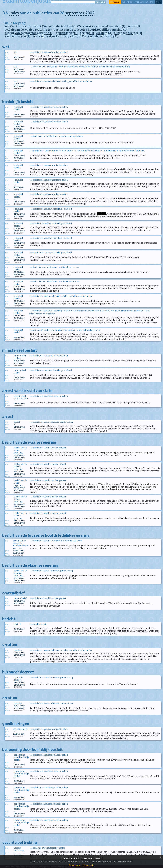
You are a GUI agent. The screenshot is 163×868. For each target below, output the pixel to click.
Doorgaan (74, 865)
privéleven (115, 2)
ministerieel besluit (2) (65, 26)
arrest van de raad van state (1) (104, 26)
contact (150, 2)
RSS (123, 2)
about (130, 2)
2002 (90, 13)
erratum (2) (104, 33)
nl (157, 2)
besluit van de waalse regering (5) (28, 30)
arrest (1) (134, 26)
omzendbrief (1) (67, 33)
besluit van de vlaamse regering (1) (29, 33)
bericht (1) (87, 33)
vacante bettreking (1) (103, 36)
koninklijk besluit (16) (31, 26)
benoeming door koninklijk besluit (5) (59, 36)
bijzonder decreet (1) (128, 33)
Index (14, 13)
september (75, 13)
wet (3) (9, 26)
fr (160, 2)
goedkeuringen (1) (17, 36)
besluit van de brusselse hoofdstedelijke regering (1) (90, 30)
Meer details (89, 865)
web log (140, 2)
